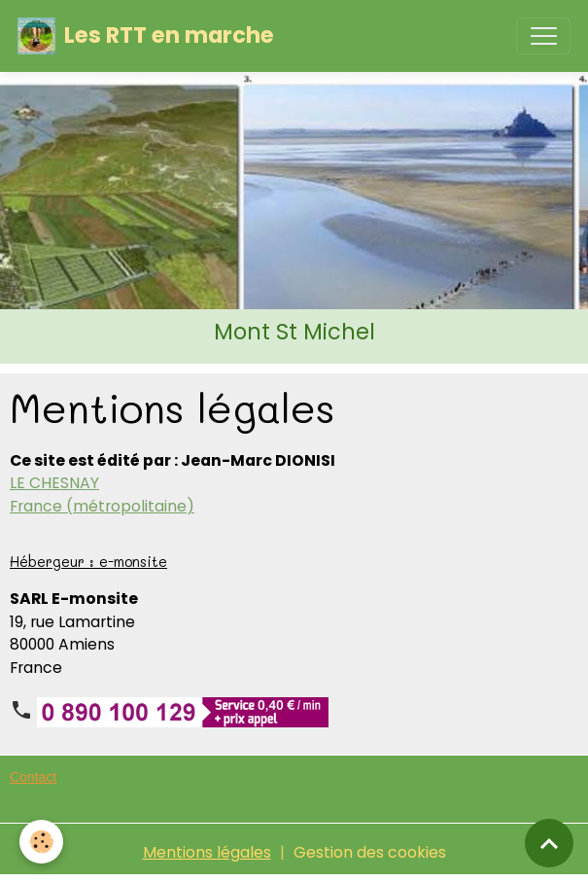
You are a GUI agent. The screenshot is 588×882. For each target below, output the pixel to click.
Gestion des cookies (370, 852)
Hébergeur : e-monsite (88, 562)
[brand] (146, 36)
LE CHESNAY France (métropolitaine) (102, 494)
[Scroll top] (549, 843)
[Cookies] (41, 842)
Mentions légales (207, 852)
